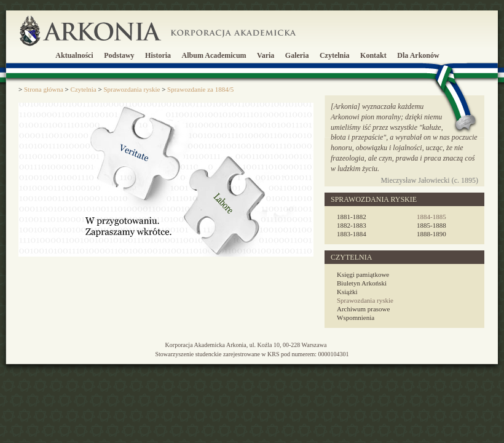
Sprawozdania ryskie (365, 300)
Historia (158, 55)
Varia (266, 55)
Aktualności (74, 55)
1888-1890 (431, 234)
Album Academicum (214, 55)
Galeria (297, 55)
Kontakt (373, 55)
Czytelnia (335, 55)
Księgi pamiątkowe (363, 274)
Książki (347, 292)
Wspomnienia (356, 317)
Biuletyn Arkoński (362, 283)
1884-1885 (431, 217)
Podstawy (119, 55)
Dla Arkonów (418, 55)
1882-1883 (352, 225)
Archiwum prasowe (363, 309)
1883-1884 (352, 234)
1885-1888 (431, 225)
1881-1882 (352, 217)
